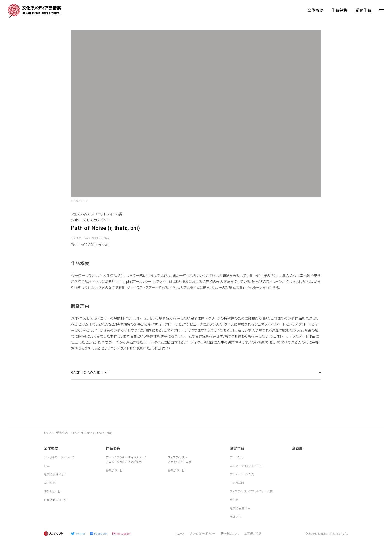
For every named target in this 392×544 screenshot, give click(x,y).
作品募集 (339, 10)
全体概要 (315, 10)
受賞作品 (363, 10)
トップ (48, 433)
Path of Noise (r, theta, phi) (93, 433)
